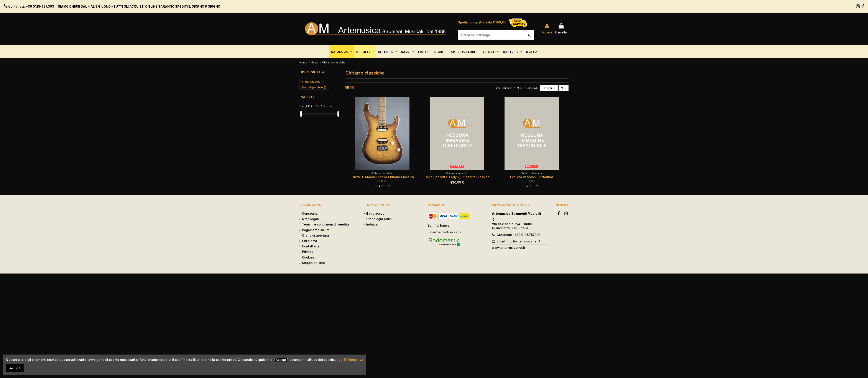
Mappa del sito (313, 263)
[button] (341, 52)
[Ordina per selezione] (549, 88)
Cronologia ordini (379, 219)
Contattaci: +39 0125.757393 (519, 235)
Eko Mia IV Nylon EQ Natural (532, 177)
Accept (15, 368)
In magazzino (313, 81)
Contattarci (311, 246)
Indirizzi (372, 224)
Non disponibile (315, 87)
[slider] (301, 114)
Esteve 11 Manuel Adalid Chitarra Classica (382, 177)
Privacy (308, 252)
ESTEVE (382, 181)
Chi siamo (310, 241)
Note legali (310, 219)
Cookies (308, 257)
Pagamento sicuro (316, 230)
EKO (532, 181)
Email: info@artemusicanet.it (519, 241)
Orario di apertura (316, 235)
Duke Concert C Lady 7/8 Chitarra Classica (457, 177)
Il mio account (377, 213)
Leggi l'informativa (349, 360)
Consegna (310, 213)
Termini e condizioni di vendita (325, 224)
